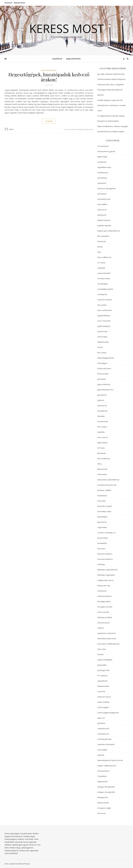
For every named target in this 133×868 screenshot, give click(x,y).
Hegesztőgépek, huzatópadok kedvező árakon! (49, 77)
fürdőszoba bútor (104, 368)
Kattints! (21, 839)
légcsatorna (102, 522)
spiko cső (101, 718)
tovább (49, 121)
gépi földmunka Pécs (106, 390)
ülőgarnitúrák (102, 781)
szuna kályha (102, 750)
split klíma (101, 723)
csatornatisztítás (104, 273)
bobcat (100, 247)
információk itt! (17, 836)
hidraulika (101, 416)
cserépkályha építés (105, 289)
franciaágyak (102, 363)
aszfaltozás (102, 162)
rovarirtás (101, 691)
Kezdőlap (9, 3)
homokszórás (103, 421)
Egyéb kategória (104, 326)
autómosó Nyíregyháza (107, 188)
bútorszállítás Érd (104, 257)
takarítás (101, 755)
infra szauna (102, 427)
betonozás (102, 241)
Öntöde (100, 654)
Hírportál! (18, 842)
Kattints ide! (24, 851)
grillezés (101, 400)
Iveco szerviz (103, 437)
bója (99, 252)
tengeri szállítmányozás (107, 766)
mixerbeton (102, 591)
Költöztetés (102, 474)
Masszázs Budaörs (105, 554)
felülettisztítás (103, 342)
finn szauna (102, 353)
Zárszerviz (102, 813)
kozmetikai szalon (104, 511)
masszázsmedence (105, 559)
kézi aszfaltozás (104, 458)
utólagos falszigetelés (106, 787)
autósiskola (102, 194)
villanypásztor (103, 797)
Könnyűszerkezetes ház (107, 485)
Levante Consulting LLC (107, 533)
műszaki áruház (103, 623)
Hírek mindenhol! (11, 853)
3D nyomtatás (103, 146)
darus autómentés (105, 310)
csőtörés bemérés (105, 300)
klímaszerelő (102, 469)
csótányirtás (102, 294)
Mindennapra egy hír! (20, 845)
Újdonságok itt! (27, 848)
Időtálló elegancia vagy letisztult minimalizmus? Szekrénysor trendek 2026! (112, 105)
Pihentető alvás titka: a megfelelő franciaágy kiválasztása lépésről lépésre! (111, 90)
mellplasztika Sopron (105, 580)
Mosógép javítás (104, 601)
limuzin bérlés (103, 538)
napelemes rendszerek (107, 633)
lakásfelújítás (102, 517)
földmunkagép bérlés (106, 358)
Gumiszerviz (102, 406)
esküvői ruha (102, 331)
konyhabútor (102, 496)
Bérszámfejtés (103, 236)
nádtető (101, 628)
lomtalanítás (102, 543)
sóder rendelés (103, 702)
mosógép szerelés (105, 607)
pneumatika (102, 665)
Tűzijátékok (102, 776)
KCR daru (101, 448)
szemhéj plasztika (104, 739)
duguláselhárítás (104, 316)
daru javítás (102, 305)
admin (11, 129)
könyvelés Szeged (105, 506)
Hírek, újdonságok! (12, 833)
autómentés (102, 178)
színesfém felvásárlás (106, 744)
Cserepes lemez (104, 278)
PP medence (102, 676)
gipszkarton (102, 395)
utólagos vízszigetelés (106, 792)
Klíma (99, 464)
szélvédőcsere (103, 734)
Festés (100, 347)
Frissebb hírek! (26, 833)
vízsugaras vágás (104, 808)
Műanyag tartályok (105, 617)
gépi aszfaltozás (104, 384)
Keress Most (67, 28)
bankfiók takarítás (104, 225)
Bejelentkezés (20, 3)
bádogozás (102, 215)
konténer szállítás (104, 490)
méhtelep (101, 564)
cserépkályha (103, 284)
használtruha (102, 411)
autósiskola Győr (104, 199)
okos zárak (102, 649)
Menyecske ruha (104, 586)
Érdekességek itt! (12, 851)
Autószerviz (102, 210)
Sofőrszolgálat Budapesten (108, 713)
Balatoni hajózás (104, 220)
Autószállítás (102, 204)
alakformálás (102, 157)
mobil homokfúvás (104, 596)
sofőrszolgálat (103, 707)
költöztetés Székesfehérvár (108, 480)
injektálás (101, 432)
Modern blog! (15, 848)
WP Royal (26, 864)
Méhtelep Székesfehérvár (108, 570)
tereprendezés (103, 771)
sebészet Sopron (104, 697)
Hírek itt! (32, 845)
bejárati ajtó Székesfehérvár (109, 231)
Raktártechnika (103, 686)
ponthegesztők (49, 70)
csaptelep (101, 268)
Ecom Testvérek (104, 321)
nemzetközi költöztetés (107, 638)
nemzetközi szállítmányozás (108, 644)
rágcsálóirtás (102, 681)
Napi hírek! (34, 851)
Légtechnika (102, 527)
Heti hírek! (29, 839)
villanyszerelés (103, 803)
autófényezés (103, 173)
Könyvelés (102, 501)
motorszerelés (103, 612)
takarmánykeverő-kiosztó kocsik (110, 760)
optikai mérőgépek (105, 660)
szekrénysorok (103, 728)
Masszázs (101, 548)
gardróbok (102, 379)
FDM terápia (102, 337)
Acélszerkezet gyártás (106, 151)
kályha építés (103, 443)
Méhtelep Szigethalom (106, 575)
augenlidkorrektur (104, 167)
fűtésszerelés (103, 374)
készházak (101, 453)
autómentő (102, 183)
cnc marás (101, 263)
